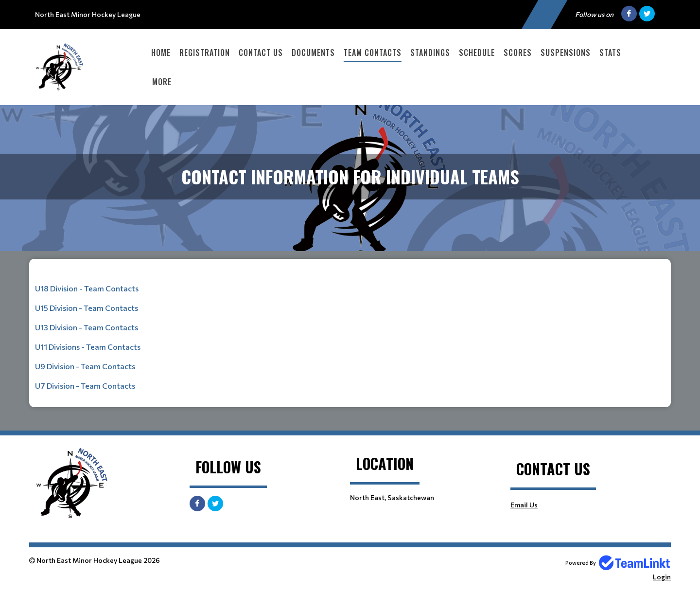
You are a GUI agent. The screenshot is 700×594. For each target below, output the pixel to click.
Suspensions (566, 53)
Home (161, 53)
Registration (205, 53)
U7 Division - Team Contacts (85, 386)
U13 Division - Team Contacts (87, 327)
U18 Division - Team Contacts (87, 288)
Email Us (524, 505)
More (162, 82)
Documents (313, 53)
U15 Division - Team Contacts (87, 308)
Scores (518, 53)
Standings (430, 53)
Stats (610, 53)
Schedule (477, 53)
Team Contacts (373, 53)
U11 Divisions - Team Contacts (88, 347)
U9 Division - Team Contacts (85, 366)
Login (662, 577)
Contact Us (261, 53)
